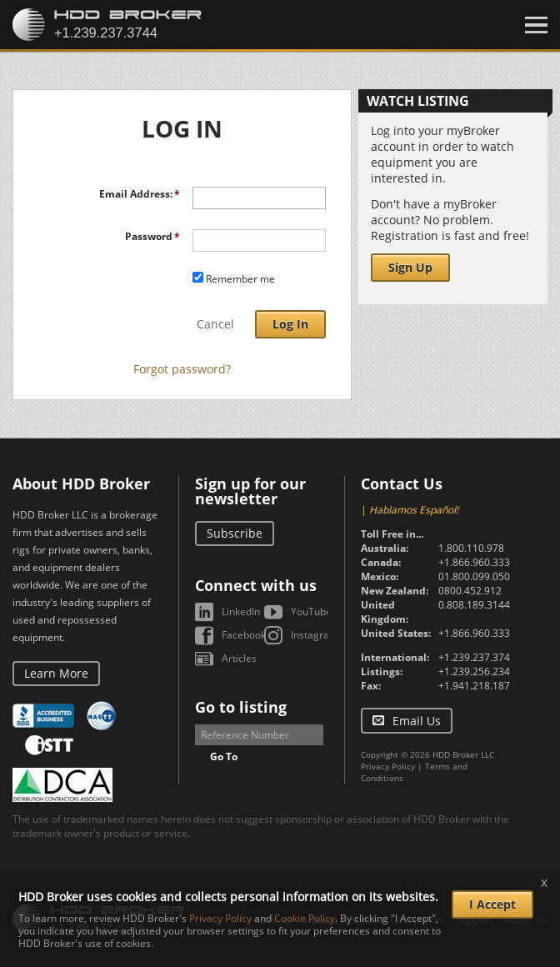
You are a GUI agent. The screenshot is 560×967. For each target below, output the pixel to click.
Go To (224, 757)
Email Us (417, 721)
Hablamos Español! (414, 510)
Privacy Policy (388, 766)
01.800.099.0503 (477, 576)
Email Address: (136, 194)
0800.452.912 (470, 591)
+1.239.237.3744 (477, 657)
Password (149, 236)
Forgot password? (182, 369)
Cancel (215, 324)
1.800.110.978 (471, 548)
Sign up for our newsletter (250, 491)
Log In (290, 324)
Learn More (56, 673)
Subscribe (235, 533)
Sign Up (410, 267)
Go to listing (241, 707)
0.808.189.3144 (474, 605)
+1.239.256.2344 (477, 671)
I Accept (492, 904)
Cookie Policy (305, 918)
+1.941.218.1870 (477, 686)
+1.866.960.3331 (477, 562)
